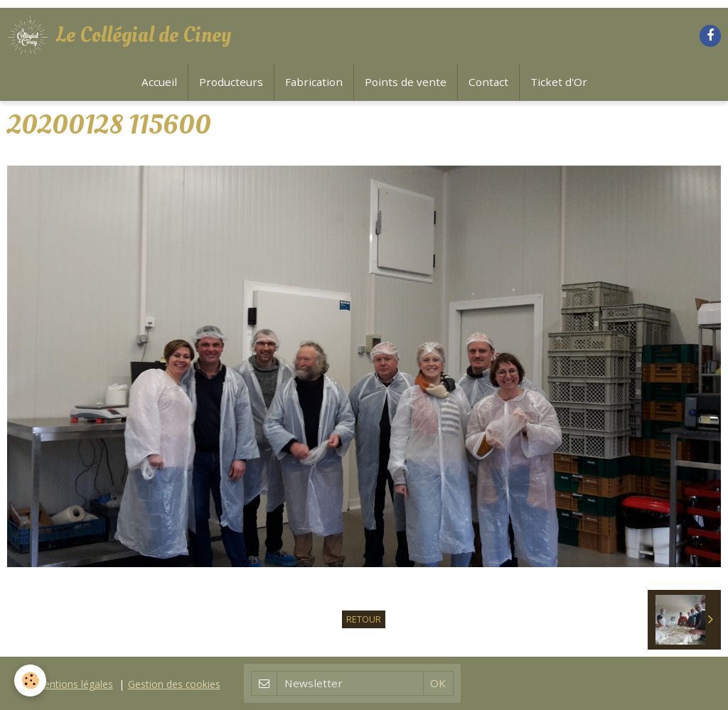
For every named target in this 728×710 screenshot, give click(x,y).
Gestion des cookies (174, 684)
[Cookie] (30, 681)
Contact (488, 82)
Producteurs (231, 82)
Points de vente (406, 82)
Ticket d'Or (559, 82)
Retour (364, 619)
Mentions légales (74, 684)
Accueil (159, 82)
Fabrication (314, 82)
